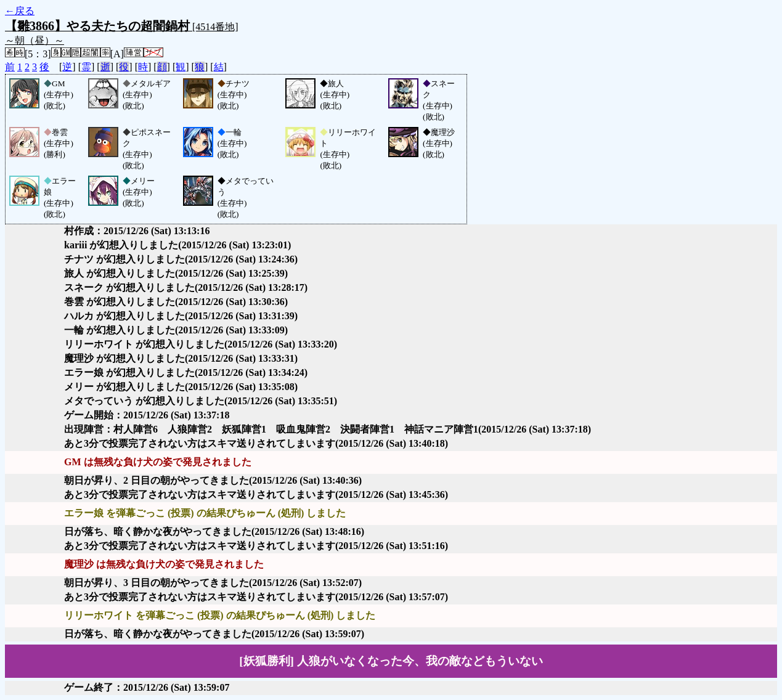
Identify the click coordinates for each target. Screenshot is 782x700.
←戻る (20, 11)
